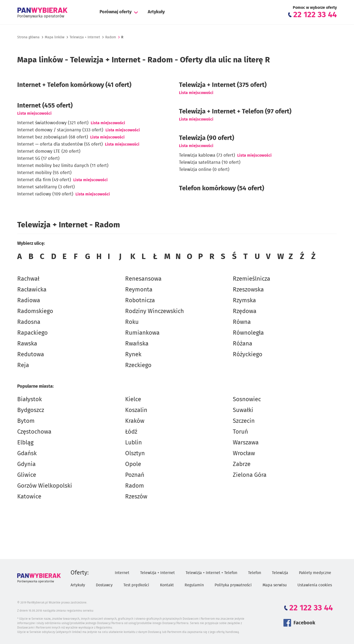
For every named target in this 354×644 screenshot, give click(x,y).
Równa (242, 322)
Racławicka (32, 290)
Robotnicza (140, 301)
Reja (23, 365)
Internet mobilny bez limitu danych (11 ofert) (63, 166)
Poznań (135, 475)
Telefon (255, 573)
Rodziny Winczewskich (155, 311)
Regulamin (194, 585)
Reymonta (139, 290)
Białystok (29, 399)
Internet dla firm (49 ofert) (44, 180)
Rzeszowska (248, 290)
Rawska (27, 344)
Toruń (240, 432)
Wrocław (244, 453)
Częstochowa (34, 432)
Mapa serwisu (275, 585)
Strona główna (28, 37)
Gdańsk (27, 453)
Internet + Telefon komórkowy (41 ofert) (74, 85)
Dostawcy (104, 585)
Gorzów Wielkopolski (45, 486)
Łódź (131, 432)
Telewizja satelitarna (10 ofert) (210, 163)
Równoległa (248, 333)
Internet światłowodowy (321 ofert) (53, 123)
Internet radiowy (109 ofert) (45, 194)
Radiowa (29, 301)
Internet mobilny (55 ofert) (44, 173)
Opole (133, 464)
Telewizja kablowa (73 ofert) (207, 155)
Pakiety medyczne (315, 573)
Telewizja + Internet (85, 37)
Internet (122, 573)
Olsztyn (135, 453)
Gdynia (26, 464)
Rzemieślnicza (251, 279)
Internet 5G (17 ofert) (38, 159)
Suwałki (243, 410)
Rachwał (28, 279)
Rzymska (244, 301)
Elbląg (25, 443)
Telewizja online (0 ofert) (204, 170)
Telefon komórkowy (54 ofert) (221, 188)
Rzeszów (136, 497)
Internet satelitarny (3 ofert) (46, 187)
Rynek (133, 355)
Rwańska (137, 344)
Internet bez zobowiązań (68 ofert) (53, 137)
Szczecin (244, 421)
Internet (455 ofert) (45, 106)
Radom (135, 486)
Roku (132, 322)
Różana (243, 344)
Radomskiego (35, 311)
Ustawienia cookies (315, 585)
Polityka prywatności (233, 585)
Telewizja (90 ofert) (206, 138)
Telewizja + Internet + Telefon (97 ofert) (235, 111)
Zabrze (242, 464)
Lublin (133, 443)
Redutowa (31, 355)
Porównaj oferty (116, 12)
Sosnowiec (247, 399)
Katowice (29, 497)
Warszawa (246, 443)
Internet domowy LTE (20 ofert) (49, 151)
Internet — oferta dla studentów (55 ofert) (60, 144)
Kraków (135, 421)
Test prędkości (136, 585)
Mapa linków (55, 37)
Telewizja (280, 573)
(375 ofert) (223, 85)
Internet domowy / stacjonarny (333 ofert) (60, 130)
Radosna (29, 322)
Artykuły (156, 12)
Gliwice (27, 475)
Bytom (26, 421)
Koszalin (136, 410)
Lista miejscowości (34, 113)
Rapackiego (32, 333)
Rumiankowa (142, 333)
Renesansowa (143, 279)
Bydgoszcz (31, 410)
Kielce (133, 399)
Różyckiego (248, 355)
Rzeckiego (138, 365)
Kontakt (167, 585)
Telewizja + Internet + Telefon (211, 573)
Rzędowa (245, 311)
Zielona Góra (250, 475)
